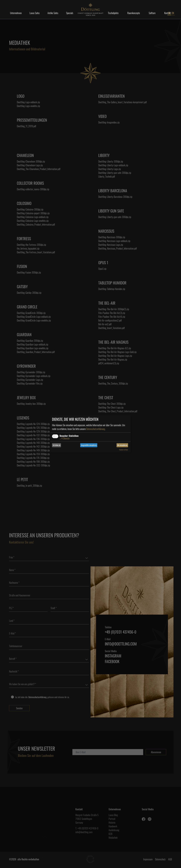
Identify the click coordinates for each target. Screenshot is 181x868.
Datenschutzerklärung (96, 429)
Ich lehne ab (57, 445)
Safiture (152, 13)
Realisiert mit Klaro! (124, 450)
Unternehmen (16, 13)
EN (173, 13)
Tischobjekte (113, 13)
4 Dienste (65, 438)
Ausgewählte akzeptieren (89, 445)
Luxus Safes (35, 13)
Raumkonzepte (134, 13)
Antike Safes (53, 13)
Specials (70, 13)
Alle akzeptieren (122, 445)
